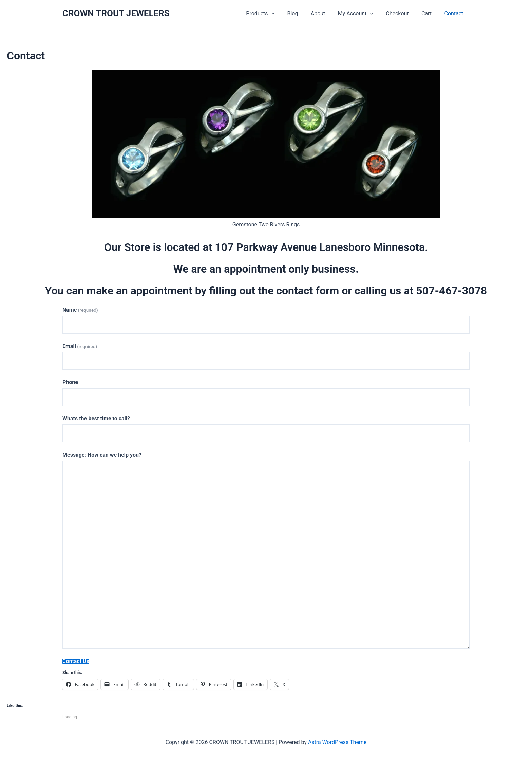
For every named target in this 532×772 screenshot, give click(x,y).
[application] (283, 14)
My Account (362, 14)
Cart (429, 13)
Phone (70, 382)
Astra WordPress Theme (337, 742)
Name (80, 310)
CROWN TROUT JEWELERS (116, 13)
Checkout (402, 13)
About (326, 13)
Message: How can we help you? (102, 455)
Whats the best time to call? (96, 418)
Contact (455, 13)
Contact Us (76, 661)
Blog (303, 13)
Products (272, 14)
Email (80, 346)
